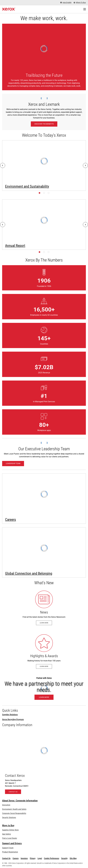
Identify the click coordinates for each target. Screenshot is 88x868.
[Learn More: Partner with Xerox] (44, 689)
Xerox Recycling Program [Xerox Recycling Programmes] (13, 719)
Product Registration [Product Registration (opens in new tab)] (10, 852)
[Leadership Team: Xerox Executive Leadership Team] (13, 464)
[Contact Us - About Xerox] (44, 763)
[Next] (85, 165)
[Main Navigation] (85, 9)
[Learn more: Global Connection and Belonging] (44, 552)
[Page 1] (39, 193)
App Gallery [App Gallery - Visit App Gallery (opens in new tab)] (7, 834)
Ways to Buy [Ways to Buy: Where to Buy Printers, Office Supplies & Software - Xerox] (8, 825)
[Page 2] (44, 193)
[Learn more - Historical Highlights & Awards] (44, 652)
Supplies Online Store (10, 830)
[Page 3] (49, 193)
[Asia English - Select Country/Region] (66, 3)
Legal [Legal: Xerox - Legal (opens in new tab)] (40, 858)
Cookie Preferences (52, 858)
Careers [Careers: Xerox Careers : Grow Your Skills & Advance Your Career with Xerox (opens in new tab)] (16, 858)
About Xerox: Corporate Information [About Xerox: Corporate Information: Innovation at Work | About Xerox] (20, 801)
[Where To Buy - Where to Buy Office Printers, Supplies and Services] (80, 3)
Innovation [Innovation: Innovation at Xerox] (6, 805)
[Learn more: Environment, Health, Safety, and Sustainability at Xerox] (44, 165)
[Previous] (3, 165)
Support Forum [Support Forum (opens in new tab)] (8, 848)
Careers (11, 520)
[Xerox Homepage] (9, 9)
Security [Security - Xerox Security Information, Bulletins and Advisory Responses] (64, 858)
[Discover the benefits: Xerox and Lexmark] (44, 124)
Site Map (73, 858)
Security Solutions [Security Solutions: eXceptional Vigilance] (9, 817)
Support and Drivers (12, 843)
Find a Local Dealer (10, 838)
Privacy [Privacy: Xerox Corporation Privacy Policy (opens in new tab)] (33, 858)
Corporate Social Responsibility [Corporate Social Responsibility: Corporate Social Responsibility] (14, 813)
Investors (24, 858)
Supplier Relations (10, 715)
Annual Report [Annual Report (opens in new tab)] (15, 246)
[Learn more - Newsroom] (44, 608)
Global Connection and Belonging (29, 573)
